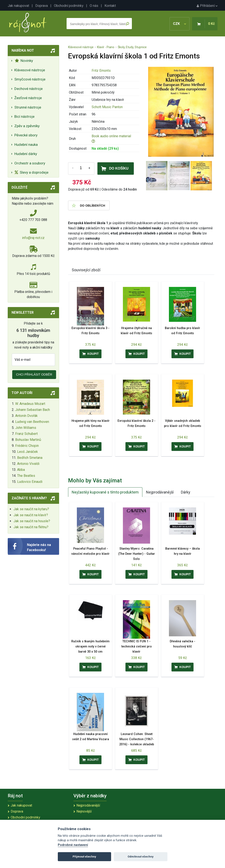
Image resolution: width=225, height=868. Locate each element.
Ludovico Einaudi (30, 482)
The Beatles (26, 476)
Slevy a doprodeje (32, 172)
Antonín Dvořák (26, 416)
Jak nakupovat (18, 6)
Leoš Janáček (28, 452)
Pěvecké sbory (26, 135)
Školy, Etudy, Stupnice (132, 47)
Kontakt (110, 6)
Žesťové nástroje (28, 98)
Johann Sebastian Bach (33, 410)
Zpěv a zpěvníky (27, 126)
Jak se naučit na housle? (32, 521)
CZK (180, 24)
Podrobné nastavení (73, 845)
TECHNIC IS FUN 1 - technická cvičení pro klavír (137, 647)
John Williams (26, 428)
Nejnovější (84, 811)
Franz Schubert (26, 434)
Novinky (24, 61)
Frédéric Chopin (27, 446)
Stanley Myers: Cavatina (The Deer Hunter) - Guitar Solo (137, 554)
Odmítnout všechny (141, 857)
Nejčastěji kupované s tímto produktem (105, 492)
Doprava (42, 6)
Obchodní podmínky (69, 6)
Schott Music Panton (107, 107)
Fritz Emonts (101, 71)
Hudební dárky (26, 154)
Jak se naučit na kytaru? (31, 509)
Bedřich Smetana (30, 458)
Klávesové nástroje (30, 70)
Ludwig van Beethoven (32, 422)
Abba (21, 470)
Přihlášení (207, 6)
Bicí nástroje (24, 116)
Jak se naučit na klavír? (31, 515)
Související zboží (86, 270)
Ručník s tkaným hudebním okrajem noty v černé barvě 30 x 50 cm (90, 647)
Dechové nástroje (28, 89)
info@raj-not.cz (33, 238)
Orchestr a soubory (30, 163)
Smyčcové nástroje (30, 79)
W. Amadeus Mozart (30, 404)
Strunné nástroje (28, 107)
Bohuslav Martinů (28, 440)
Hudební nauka (26, 145)
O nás (94, 6)
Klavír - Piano (106, 47)
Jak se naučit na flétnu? (31, 527)
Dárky (186, 492)
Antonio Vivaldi (28, 464)
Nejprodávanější (160, 492)
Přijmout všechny (84, 857)
